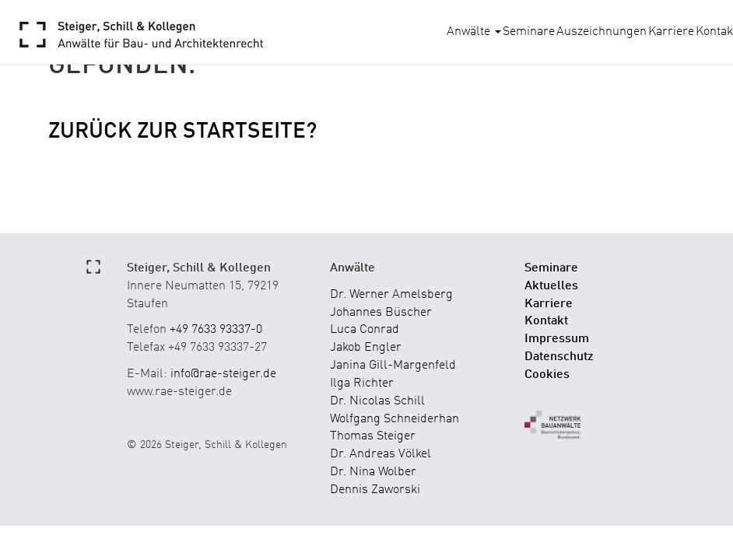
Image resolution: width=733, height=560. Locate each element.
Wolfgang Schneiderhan (395, 419)
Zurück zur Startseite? (182, 132)
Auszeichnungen (601, 32)
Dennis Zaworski (375, 490)
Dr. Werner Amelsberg (391, 295)
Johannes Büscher (381, 313)
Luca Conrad (365, 330)
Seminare (529, 32)
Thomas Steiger (373, 436)
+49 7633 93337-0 (216, 330)
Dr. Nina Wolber (373, 472)
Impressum (557, 339)
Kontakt (546, 321)
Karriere (671, 32)
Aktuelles (551, 286)
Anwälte (474, 32)
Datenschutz (559, 357)
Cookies (547, 375)
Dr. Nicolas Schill (377, 401)
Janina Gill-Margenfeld (393, 366)
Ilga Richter (362, 383)
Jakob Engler (366, 348)
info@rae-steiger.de (223, 374)
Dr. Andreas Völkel (381, 454)
